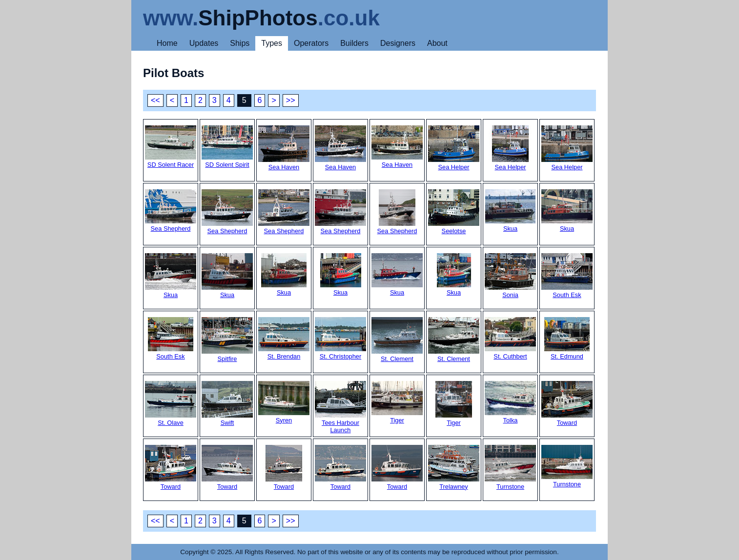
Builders (354, 43)
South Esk (567, 276)
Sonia (510, 276)
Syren (284, 402)
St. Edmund (567, 339)
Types (272, 43)
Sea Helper (454, 148)
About (437, 43)
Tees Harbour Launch (340, 407)
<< (155, 100)
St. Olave (171, 404)
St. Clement (397, 340)
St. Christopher (340, 339)
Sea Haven (284, 148)
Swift (227, 404)
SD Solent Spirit (227, 147)
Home (167, 43)
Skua (510, 211)
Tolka (510, 402)
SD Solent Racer (171, 147)
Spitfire (227, 340)
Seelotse (454, 212)
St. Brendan (284, 339)
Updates (204, 43)
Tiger (397, 402)
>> (291, 100)
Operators (311, 43)
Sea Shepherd (171, 211)
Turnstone (510, 468)
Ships (240, 43)
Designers (398, 43)
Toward (567, 404)
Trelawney (454, 468)
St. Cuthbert (510, 339)
